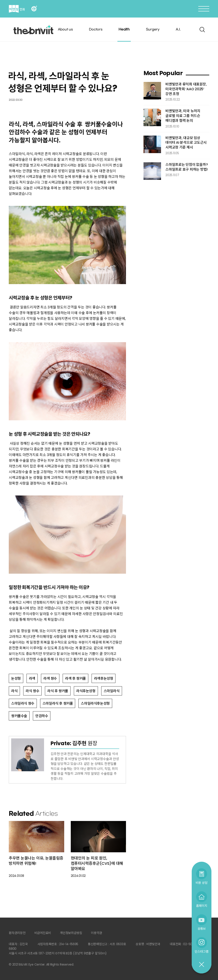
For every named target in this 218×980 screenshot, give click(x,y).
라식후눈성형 (86, 691)
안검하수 (42, 716)
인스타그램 (202, 951)
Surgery (153, 29)
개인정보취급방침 (71, 933)
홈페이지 (202, 906)
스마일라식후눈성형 (95, 703)
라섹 (32, 678)
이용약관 (97, 933)
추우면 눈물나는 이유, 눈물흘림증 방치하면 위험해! (36, 861)
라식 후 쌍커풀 (58, 691)
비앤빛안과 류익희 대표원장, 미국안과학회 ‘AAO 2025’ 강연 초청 (186, 89)
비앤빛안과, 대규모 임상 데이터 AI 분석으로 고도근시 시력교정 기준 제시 (186, 143)
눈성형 (16, 678)
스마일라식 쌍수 (23, 703)
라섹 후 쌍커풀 (75, 678)
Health (124, 29)
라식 (14, 691)
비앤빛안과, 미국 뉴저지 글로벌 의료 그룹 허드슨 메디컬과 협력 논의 (183, 116)
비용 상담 (202, 883)
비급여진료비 (43, 933)
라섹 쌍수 (50, 678)
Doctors (96, 29)
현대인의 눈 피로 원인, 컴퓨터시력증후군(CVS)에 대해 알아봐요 (97, 863)
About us (65, 29)
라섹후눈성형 (104, 678)
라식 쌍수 (32, 691)
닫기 (201, 965)
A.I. (178, 29)
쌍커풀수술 (19, 716)
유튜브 (202, 929)
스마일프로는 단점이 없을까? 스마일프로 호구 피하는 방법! (187, 167)
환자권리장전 (17, 933)
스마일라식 (112, 691)
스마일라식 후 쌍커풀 (58, 703)
